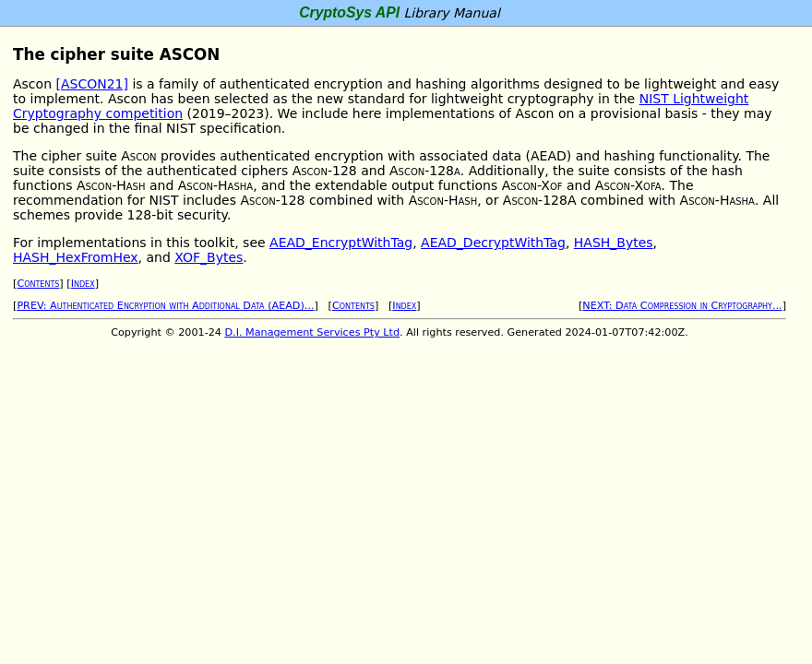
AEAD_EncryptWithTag (341, 243)
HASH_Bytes (614, 243)
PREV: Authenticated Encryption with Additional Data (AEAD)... (165, 306)
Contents (38, 284)
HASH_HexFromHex (76, 257)
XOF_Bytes (209, 257)
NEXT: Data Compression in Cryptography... (682, 306)
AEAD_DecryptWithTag (493, 243)
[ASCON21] (91, 84)
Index (83, 284)
